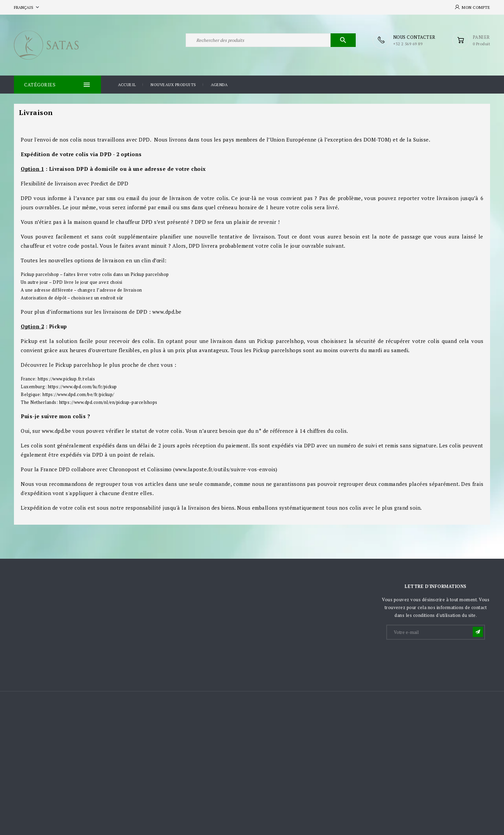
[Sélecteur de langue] (27, 7)
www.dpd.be (56, 431)
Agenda (219, 85)
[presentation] (439, 657)
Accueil (127, 85)
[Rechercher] (271, 40)
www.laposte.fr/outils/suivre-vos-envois (225, 469)
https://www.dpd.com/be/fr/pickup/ (78, 394)
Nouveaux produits (173, 85)
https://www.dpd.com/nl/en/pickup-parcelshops (108, 402)
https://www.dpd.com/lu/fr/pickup (82, 387)
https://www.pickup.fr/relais (66, 379)
